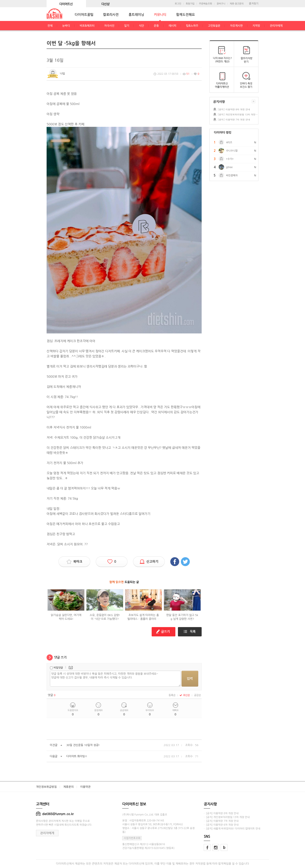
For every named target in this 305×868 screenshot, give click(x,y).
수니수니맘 (232, 151)
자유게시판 (236, 26)
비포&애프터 (87, 26)
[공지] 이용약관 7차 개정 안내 (234, 120)
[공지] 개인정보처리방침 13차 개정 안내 (238, 114)
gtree (229, 167)
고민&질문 (214, 26)
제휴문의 (69, 787)
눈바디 (66, 26)
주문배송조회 (205, 4)
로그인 (178, 4)
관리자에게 (276, 26)
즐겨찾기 (254, 4)
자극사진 (109, 26)
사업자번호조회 (132, 838)
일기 (127, 26)
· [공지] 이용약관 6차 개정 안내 (221, 825)
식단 (141, 26)
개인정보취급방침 (46, 787)
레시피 (172, 26)
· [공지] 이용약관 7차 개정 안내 (221, 821)
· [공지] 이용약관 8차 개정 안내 (221, 813)
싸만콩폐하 (232, 176)
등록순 (172, 695)
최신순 (185, 695)
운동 (156, 26)
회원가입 (190, 4)
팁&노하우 (192, 26)
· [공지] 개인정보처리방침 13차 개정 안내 (227, 817)
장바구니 (221, 4)
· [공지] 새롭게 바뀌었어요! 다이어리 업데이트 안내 (232, 829)
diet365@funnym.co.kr (55, 814)
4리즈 (229, 142)
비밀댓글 (58, 668)
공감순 (198, 695)
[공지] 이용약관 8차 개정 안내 (234, 109)
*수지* (230, 159)
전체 (50, 26)
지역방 (256, 26)
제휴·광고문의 (237, 4)
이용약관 (85, 787)
